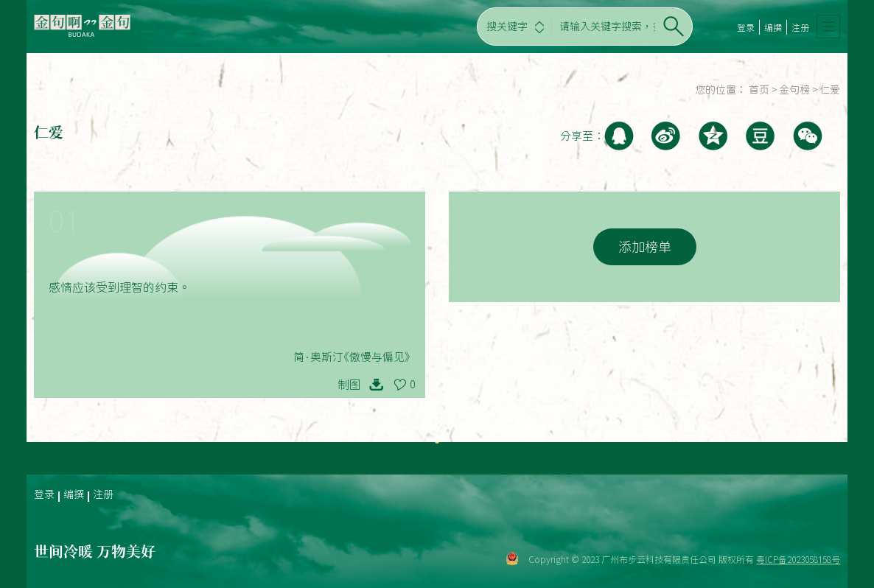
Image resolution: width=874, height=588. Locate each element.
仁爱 (830, 90)
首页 (759, 90)
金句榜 (794, 90)
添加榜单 (645, 247)
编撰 (773, 27)
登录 (746, 27)
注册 (800, 27)
